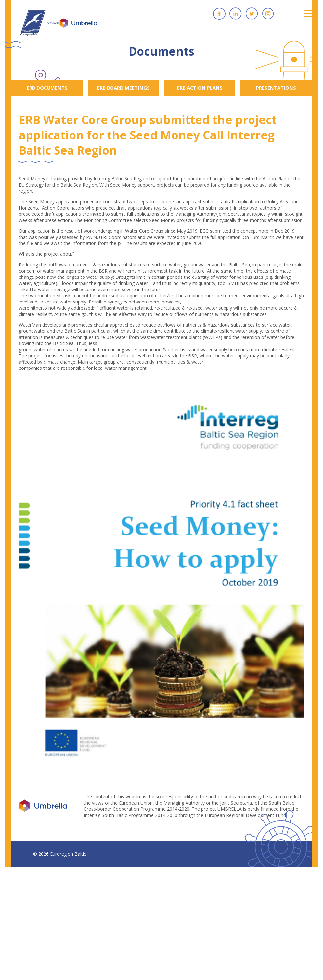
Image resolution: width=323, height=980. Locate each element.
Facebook (219, 14)
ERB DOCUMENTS (47, 88)
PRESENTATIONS (276, 88)
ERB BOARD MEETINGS (123, 88)
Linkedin (236, 14)
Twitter (252, 14)
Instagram (268, 14)
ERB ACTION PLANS (200, 88)
